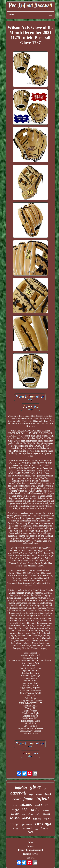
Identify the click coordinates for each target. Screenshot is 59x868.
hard (30, 832)
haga (31, 794)
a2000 (26, 818)
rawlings (43, 823)
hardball (46, 811)
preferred (26, 828)
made (15, 805)
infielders (37, 819)
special (47, 814)
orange (15, 824)
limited (48, 794)
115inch (15, 814)
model (38, 805)
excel (24, 814)
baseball (18, 793)
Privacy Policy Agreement (30, 850)
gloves (30, 814)
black (44, 828)
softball (48, 819)
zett (47, 805)
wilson (15, 818)
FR (33, 858)
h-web (15, 829)
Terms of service (30, 854)
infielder (21, 788)
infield (42, 799)
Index (30, 842)
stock (37, 829)
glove (35, 787)
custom (39, 794)
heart (16, 799)
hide (25, 810)
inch (45, 789)
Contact (30, 846)
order (35, 809)
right (15, 810)
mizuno (26, 804)
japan (28, 799)
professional (27, 825)
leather (38, 814)
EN (28, 858)
